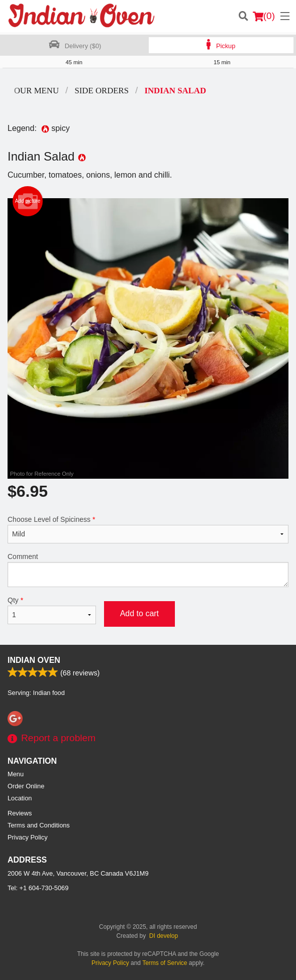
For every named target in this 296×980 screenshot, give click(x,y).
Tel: (38, 888)
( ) (264, 16)
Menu (16, 774)
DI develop (164, 936)
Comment (148, 570)
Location (20, 798)
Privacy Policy (28, 837)
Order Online (26, 786)
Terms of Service (165, 963)
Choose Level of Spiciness (148, 529)
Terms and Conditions (39, 825)
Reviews (20, 813)
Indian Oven (34, 660)
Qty (52, 610)
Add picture (28, 201)
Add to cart (139, 613)
